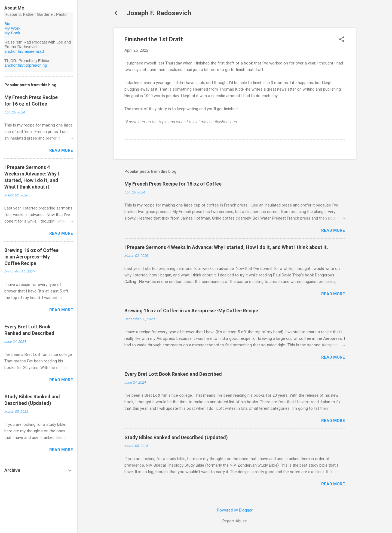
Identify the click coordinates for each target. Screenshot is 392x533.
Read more (333, 230)
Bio (7, 24)
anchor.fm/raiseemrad (24, 51)
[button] (342, 40)
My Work (12, 28)
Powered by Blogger (235, 510)
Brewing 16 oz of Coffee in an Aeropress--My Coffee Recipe (191, 311)
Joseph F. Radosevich (159, 13)
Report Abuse (235, 521)
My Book (12, 33)
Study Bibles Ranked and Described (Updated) (176, 437)
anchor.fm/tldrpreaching (26, 65)
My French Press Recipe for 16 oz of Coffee (173, 184)
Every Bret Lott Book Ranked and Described (173, 374)
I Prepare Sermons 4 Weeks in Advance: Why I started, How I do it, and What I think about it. (226, 247)
